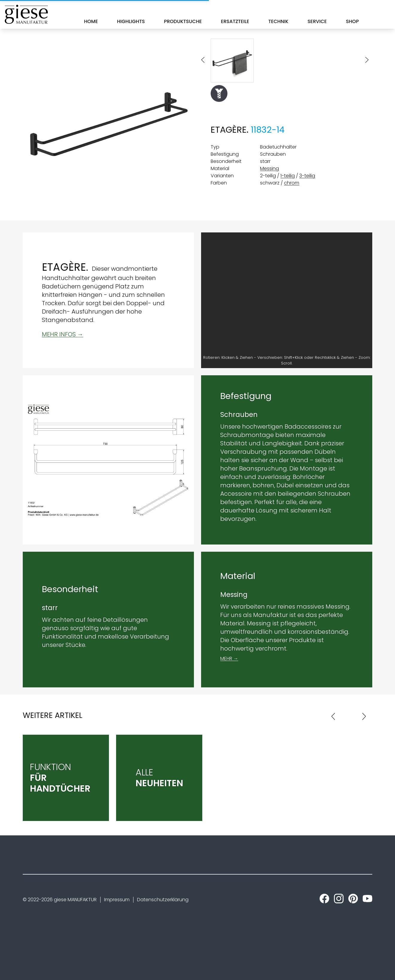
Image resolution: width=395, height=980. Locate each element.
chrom (292, 183)
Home (91, 21)
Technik (278, 21)
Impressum (117, 900)
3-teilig (307, 176)
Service (317, 21)
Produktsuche (183, 21)
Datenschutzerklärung (163, 900)
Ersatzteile (235, 21)
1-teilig (288, 176)
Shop (352, 21)
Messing (269, 168)
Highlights (131, 21)
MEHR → (229, 658)
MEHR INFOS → (63, 334)
